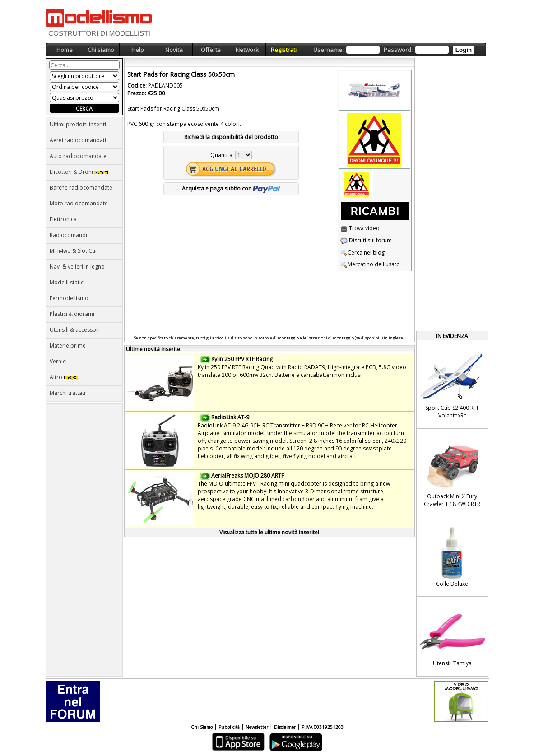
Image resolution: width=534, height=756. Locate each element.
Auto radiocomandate (83, 156)
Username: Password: (394, 50)
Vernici (83, 361)
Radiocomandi (83, 235)
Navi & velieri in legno (83, 267)
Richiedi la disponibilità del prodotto (231, 137)
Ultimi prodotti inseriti (78, 124)
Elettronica (83, 219)
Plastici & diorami (83, 314)
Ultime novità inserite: (154, 349)
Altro (83, 377)
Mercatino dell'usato (370, 264)
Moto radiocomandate (83, 203)
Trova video (360, 228)
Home (65, 50)
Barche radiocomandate (83, 188)
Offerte (211, 50)
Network (247, 50)
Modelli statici (83, 282)
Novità (174, 50)
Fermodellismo (83, 298)
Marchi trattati (67, 393)
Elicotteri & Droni (83, 172)
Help (138, 50)
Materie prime (83, 346)
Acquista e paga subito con (231, 188)
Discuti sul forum (366, 240)
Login (464, 50)
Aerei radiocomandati (83, 140)
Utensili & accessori (83, 330)
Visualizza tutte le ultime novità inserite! (269, 532)
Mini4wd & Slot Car (83, 251)
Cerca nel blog (362, 253)
